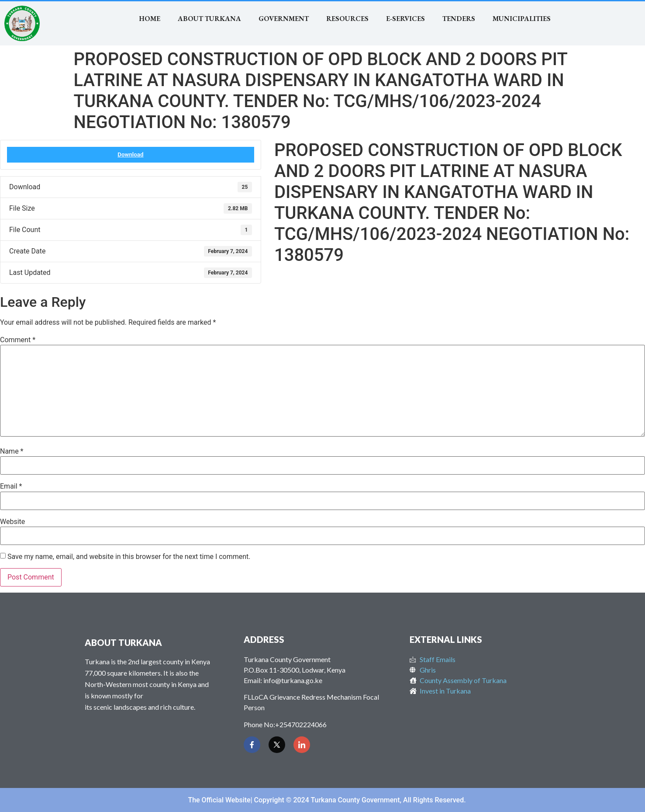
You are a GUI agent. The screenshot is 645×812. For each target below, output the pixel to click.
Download (130, 154)
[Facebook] (252, 745)
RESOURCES (347, 19)
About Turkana (209, 19)
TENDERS (459, 19)
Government (284, 19)
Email (11, 486)
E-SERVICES (405, 19)
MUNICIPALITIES (522, 19)
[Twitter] (277, 745)
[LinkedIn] (302, 745)
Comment (18, 340)
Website (12, 522)
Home (150, 19)
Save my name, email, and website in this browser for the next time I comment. (129, 557)
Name (12, 451)
